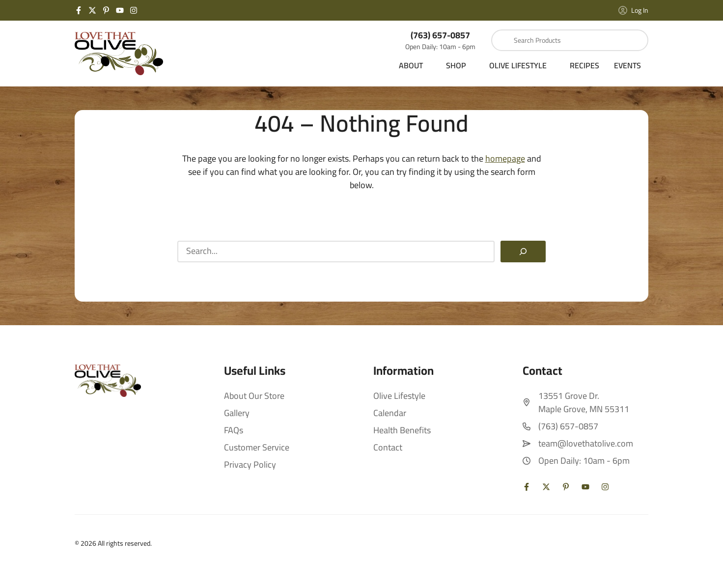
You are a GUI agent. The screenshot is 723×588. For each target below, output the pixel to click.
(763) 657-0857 (440, 35)
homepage (505, 158)
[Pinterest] (106, 10)
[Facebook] (79, 10)
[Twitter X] (92, 10)
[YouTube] (120, 10)
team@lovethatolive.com (586, 443)
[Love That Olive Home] (119, 54)
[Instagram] (134, 10)
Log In (633, 10)
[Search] (523, 252)
